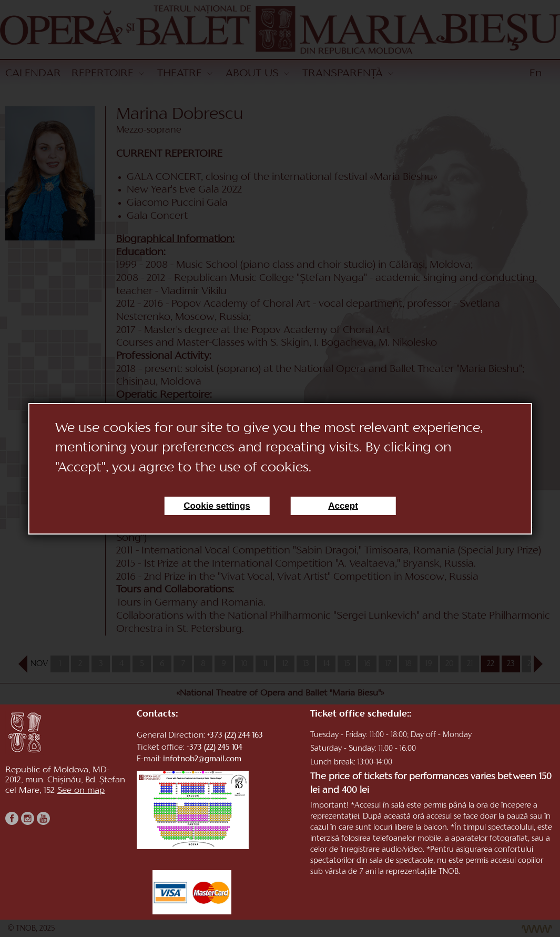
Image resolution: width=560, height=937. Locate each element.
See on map (81, 791)
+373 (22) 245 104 (215, 748)
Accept (343, 506)
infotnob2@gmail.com (202, 759)
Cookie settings (217, 506)
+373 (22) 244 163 (235, 736)
